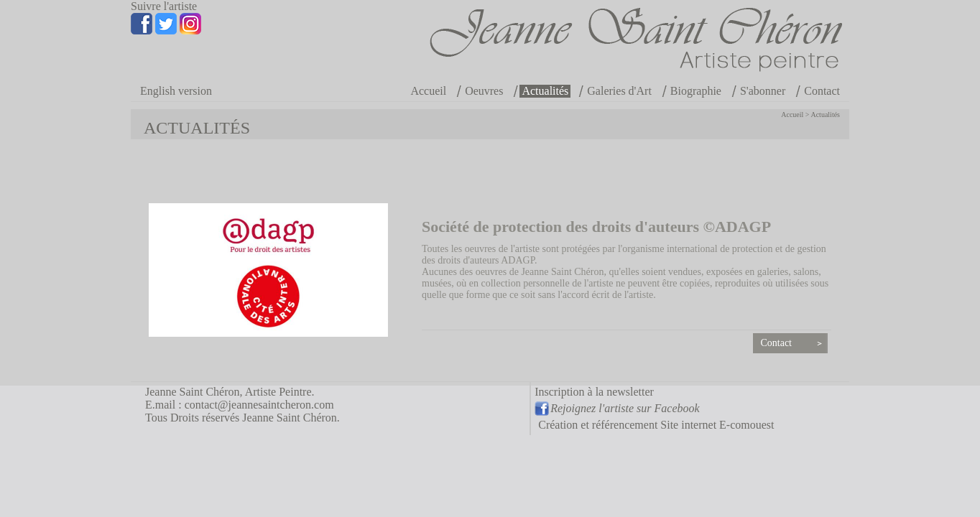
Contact (822, 91)
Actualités (545, 91)
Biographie (696, 91)
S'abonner (763, 91)
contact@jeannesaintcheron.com (259, 405)
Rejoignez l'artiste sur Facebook (625, 408)
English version (176, 91)
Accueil (428, 91)
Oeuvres (484, 91)
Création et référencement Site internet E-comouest (656, 425)
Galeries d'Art (619, 91)
